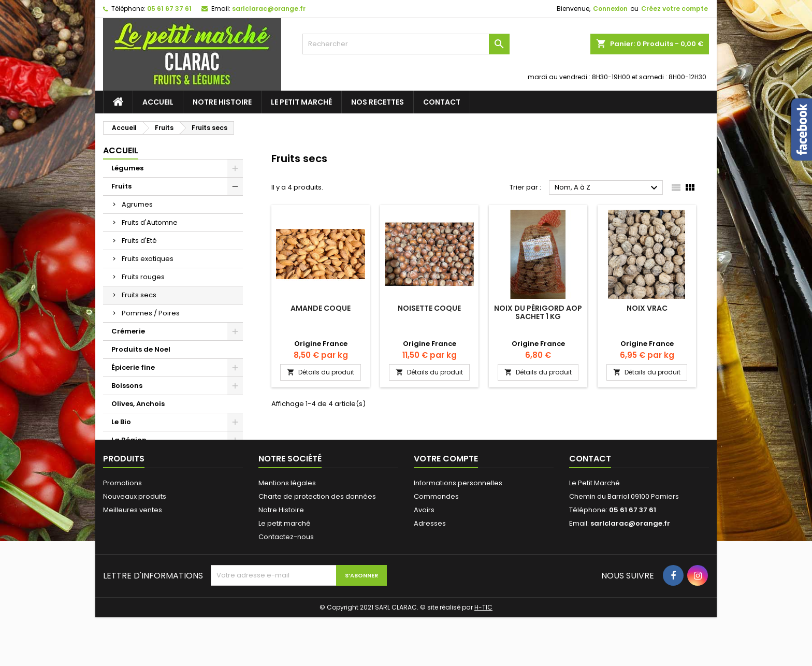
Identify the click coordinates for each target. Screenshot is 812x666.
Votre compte (446, 507)
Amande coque (321, 308)
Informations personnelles (458, 532)
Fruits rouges (143, 277)
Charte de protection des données (317, 545)
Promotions (122, 532)
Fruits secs (139, 295)
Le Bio (121, 422)
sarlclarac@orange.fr (269, 9)
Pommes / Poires (151, 313)
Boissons (127, 386)
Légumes (127, 168)
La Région (129, 440)
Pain (119, 458)
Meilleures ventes (133, 559)
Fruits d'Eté (139, 241)
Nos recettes (378, 102)
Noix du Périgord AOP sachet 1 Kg (538, 312)
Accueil (158, 102)
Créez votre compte (675, 9)
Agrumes (137, 204)
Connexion (610, 9)
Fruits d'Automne (150, 222)
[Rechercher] (406, 44)
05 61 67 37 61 (169, 9)
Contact (442, 102)
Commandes (436, 545)
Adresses (430, 572)
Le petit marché (301, 102)
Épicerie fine (133, 367)
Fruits (121, 186)
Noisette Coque (429, 308)
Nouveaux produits (135, 545)
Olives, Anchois (138, 404)
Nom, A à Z (607, 188)
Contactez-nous (286, 585)
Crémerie (128, 331)
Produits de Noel (141, 349)
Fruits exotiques (148, 259)
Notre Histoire (222, 102)
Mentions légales (287, 532)
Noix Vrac (647, 308)
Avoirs (424, 559)
